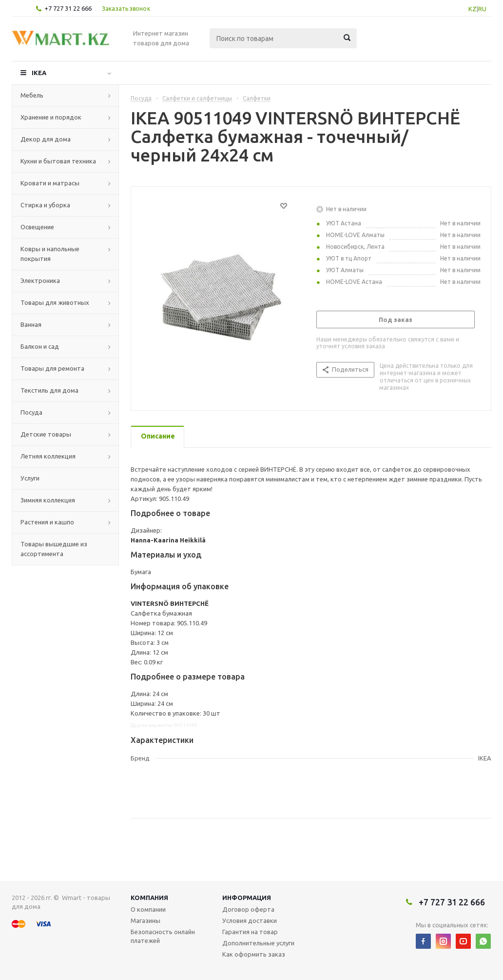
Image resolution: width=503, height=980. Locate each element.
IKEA (39, 73)
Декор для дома (46, 139)
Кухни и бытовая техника (58, 161)
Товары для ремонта (52, 368)
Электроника (40, 280)
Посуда (31, 412)
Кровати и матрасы (50, 183)
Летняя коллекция (48, 456)
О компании (148, 909)
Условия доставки (250, 920)
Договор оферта (248, 909)
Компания (149, 898)
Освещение (37, 227)
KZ (473, 9)
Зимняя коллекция (48, 500)
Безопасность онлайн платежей (163, 936)
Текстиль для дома (49, 390)
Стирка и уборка (45, 205)
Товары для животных (55, 302)
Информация (247, 898)
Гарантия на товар (250, 932)
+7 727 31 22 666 (68, 8)
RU (482, 9)
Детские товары (46, 434)
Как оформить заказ (254, 954)
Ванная (31, 324)
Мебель (32, 95)
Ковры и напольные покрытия (50, 254)
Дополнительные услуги (258, 943)
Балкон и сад (40, 346)
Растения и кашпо (47, 522)
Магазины (145, 920)
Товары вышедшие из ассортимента (54, 549)
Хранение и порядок (51, 117)
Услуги (30, 478)
